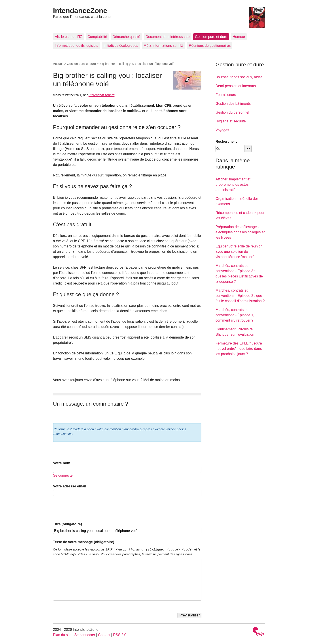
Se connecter (63, 475)
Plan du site (62, 635)
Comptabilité (97, 37)
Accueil (58, 64)
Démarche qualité (126, 37)
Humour (239, 37)
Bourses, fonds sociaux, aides (239, 77)
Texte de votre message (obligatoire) (84, 542)
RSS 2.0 (120, 635)
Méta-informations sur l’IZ (164, 46)
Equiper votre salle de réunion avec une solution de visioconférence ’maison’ (239, 252)
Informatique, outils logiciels (77, 46)
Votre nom (62, 463)
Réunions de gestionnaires (210, 46)
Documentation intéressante (168, 37)
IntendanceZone (80, 11)
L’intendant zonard (102, 95)
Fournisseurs (226, 95)
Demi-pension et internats (236, 86)
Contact (104, 635)
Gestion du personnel (232, 112)
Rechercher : (226, 141)
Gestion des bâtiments (233, 104)
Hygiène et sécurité (231, 121)
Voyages (222, 130)
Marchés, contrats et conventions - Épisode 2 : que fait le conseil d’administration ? (240, 296)
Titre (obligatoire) (67, 524)
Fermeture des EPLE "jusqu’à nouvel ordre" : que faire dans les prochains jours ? (239, 349)
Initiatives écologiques (121, 46)
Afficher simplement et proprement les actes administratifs (233, 184)
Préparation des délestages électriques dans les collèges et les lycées (240, 232)
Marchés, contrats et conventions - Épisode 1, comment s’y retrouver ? (235, 315)
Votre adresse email (70, 486)
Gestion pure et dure (211, 37)
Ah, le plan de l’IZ (68, 37)
